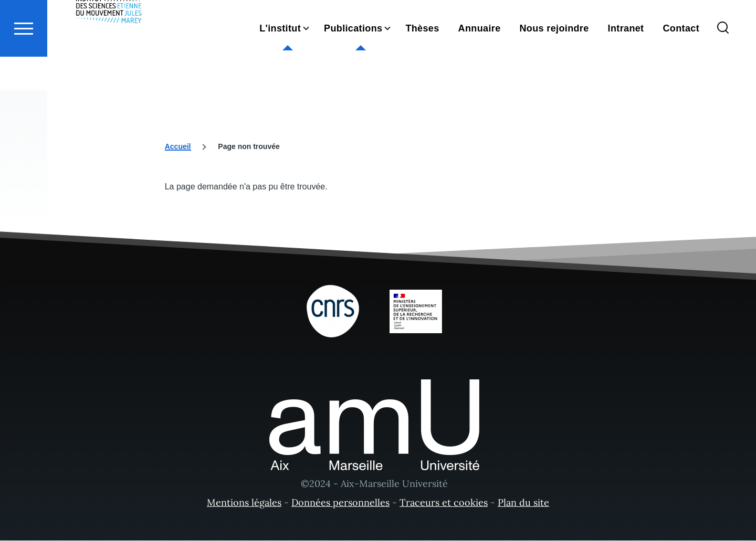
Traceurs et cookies (444, 503)
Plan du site (523, 503)
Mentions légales (244, 503)
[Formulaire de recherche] (723, 66)
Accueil (178, 147)
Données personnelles (340, 503)
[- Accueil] (109, 47)
